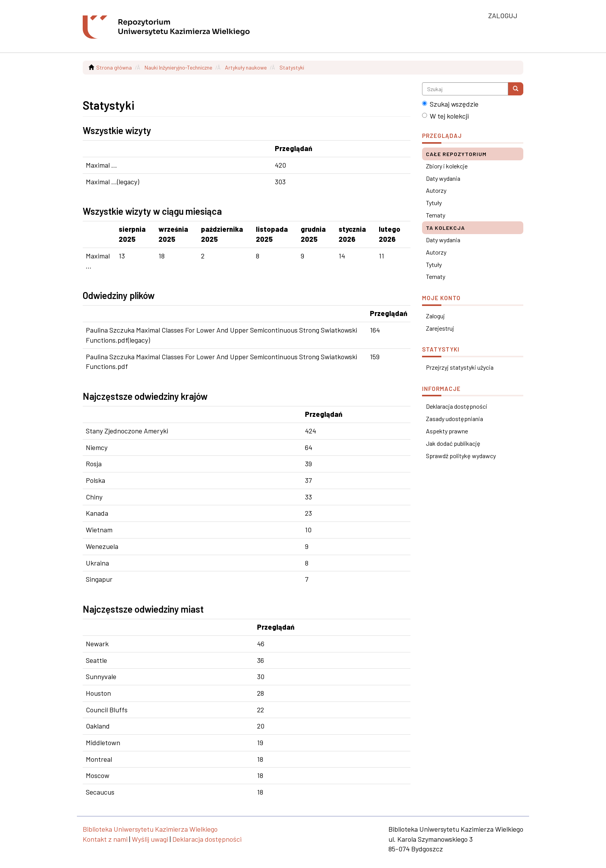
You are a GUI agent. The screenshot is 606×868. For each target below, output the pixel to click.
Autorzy (436, 190)
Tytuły (434, 203)
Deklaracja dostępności (457, 406)
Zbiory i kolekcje (447, 166)
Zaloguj (435, 316)
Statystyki (292, 67)
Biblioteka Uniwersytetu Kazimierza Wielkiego (150, 829)
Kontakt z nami (105, 839)
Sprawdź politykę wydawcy (461, 456)
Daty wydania (443, 178)
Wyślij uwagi (150, 839)
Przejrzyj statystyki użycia (460, 367)
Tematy (436, 215)
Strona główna (114, 67)
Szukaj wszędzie (450, 104)
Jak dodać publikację (453, 443)
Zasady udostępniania (454, 419)
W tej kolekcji (445, 116)
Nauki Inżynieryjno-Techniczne (178, 67)
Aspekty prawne (447, 431)
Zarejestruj (440, 328)
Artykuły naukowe (246, 67)
